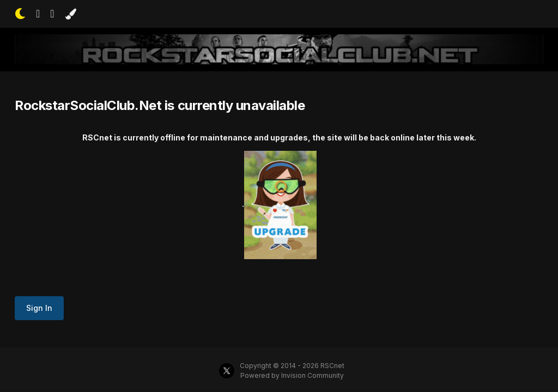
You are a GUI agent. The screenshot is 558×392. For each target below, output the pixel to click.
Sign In (39, 308)
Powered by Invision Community (292, 375)
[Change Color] (71, 14)
